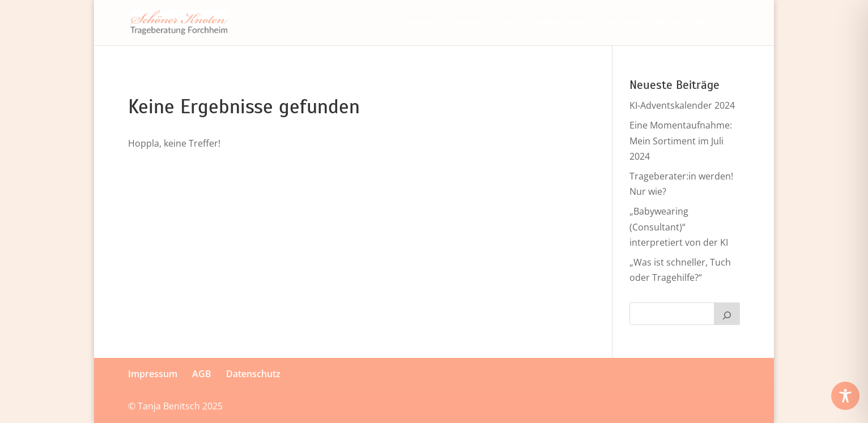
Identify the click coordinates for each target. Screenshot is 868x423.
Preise (670, 24)
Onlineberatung (483, 24)
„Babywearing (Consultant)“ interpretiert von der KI (679, 227)
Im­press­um (153, 374)
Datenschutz (253, 374)
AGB (202, 374)
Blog (708, 24)
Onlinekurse (558, 24)
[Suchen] (727, 314)
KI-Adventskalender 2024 (682, 105)
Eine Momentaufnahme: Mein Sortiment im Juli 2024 (681, 140)
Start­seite (413, 24)
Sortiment (620, 24)
